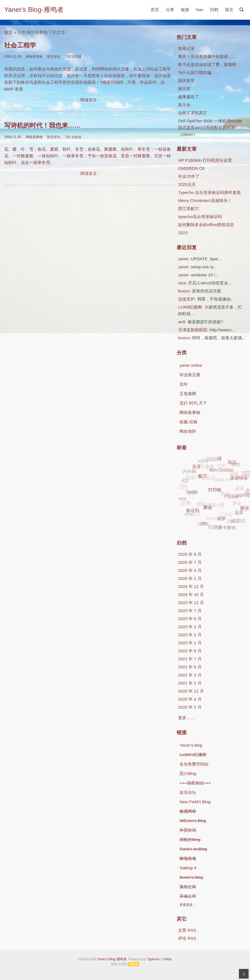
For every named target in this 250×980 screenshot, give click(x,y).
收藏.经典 (188, 422)
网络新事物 (190, 412)
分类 (170, 10)
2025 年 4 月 (190, 570)
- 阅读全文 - (89, 100)
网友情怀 (188, 431)
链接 (185, 10)
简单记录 (186, 48)
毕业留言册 (190, 375)
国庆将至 (186, 81)
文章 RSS (187, 930)
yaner (183, 259)
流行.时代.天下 (193, 403)
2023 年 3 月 (190, 627)
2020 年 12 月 (191, 691)
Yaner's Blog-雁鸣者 (34, 10)
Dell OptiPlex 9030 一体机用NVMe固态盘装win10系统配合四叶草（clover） (210, 127)
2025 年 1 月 (190, 578)
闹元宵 (184, 89)
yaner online (191, 365)
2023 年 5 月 (190, 619)
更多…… (186, 718)
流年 (184, 384)
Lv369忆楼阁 (190, 307)
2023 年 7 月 (190, 611)
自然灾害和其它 (193, 113)
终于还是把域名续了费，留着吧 (207, 65)
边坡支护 (186, 299)
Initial (167, 959)
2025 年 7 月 (190, 562)
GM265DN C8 (191, 168)
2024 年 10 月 (191, 594)
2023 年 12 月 (191, 603)
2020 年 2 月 (190, 707)
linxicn (184, 291)
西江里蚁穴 (188, 209)
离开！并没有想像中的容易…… (207, 56)
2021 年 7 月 (190, 659)
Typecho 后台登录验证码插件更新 (209, 192)
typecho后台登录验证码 (200, 217)
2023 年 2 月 (190, 635)
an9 (182, 322)
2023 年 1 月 (190, 643)
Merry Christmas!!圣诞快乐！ (205, 200)
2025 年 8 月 (190, 554)
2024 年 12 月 (191, 586)
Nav (200, 10)
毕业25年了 (189, 176)
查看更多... (187, 905)
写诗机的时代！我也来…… (42, 126)
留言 (229, 10)
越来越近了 (188, 97)
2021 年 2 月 (190, 683)
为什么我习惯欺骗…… (199, 73)
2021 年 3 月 (190, 675)
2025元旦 (187, 184)
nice (182, 283)
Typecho (153, 959)
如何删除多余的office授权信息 (206, 225)
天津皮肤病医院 (193, 330)
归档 (214, 10)
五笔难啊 (188, 394)
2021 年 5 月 (190, 667)
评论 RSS (187, 938)
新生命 (184, 105)
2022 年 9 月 (190, 651)
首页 (155, 10)
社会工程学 (20, 45)
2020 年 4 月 (190, 699)
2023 (183, 233)
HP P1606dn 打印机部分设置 (205, 160)
